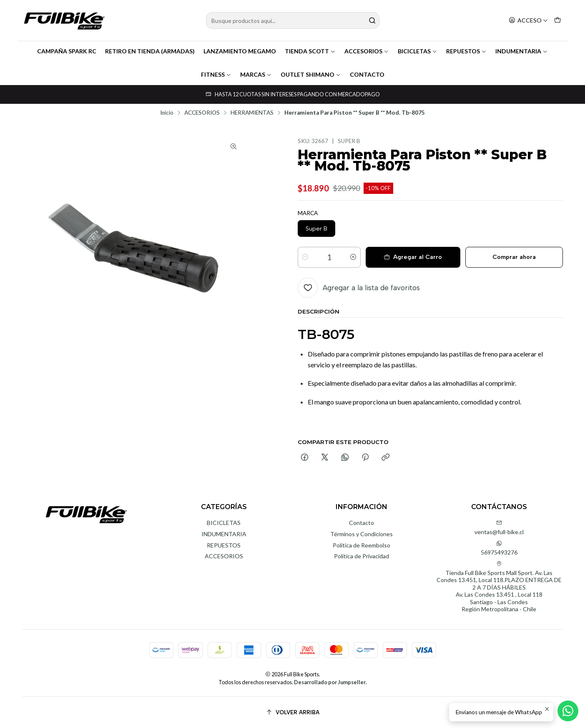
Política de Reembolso (362, 545)
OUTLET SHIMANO (311, 74)
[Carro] (557, 21)
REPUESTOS (466, 51)
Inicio (167, 113)
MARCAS (256, 74)
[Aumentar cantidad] (353, 257)
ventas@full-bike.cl (499, 528)
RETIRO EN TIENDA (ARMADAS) (150, 51)
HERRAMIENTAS (252, 113)
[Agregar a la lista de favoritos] (359, 288)
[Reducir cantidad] (305, 257)
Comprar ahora (514, 257)
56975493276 (499, 548)
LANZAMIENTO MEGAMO (240, 51)
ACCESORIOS (367, 51)
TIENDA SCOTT (310, 51)
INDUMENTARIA (522, 51)
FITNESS (216, 74)
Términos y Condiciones (362, 534)
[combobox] (293, 20)
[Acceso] (528, 21)
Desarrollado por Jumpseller (330, 682)
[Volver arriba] (293, 712)
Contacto (362, 523)
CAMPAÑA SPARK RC (67, 51)
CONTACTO (367, 74)
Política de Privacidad (362, 556)
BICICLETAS (418, 51)
